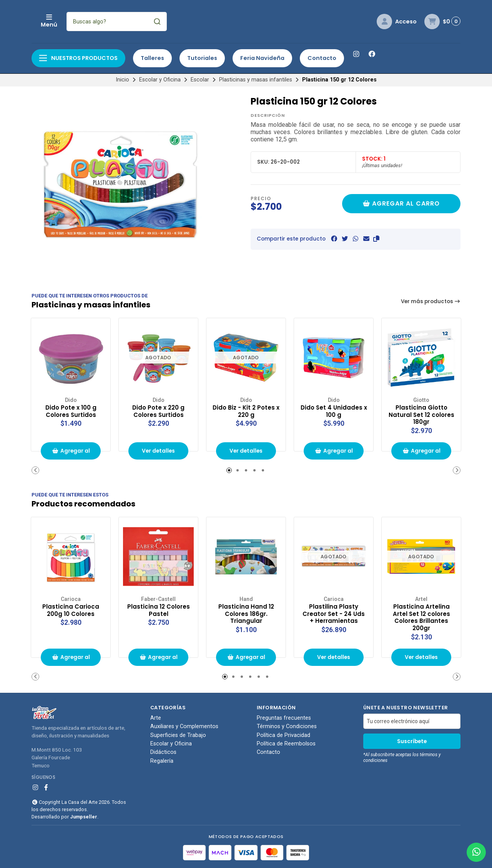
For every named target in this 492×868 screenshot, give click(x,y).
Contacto (322, 58)
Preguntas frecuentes (284, 718)
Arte (156, 718)
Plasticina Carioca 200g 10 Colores (71, 609)
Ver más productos (431, 301)
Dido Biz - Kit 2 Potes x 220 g (246, 410)
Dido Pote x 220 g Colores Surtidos (158, 410)
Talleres (152, 58)
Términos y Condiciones (287, 727)
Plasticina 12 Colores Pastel (159, 609)
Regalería (162, 761)
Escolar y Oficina (160, 80)
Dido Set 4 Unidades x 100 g (334, 410)
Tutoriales (202, 58)
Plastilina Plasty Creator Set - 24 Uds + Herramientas (334, 613)
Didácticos (163, 752)
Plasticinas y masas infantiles (256, 80)
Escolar (200, 80)
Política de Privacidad (283, 735)
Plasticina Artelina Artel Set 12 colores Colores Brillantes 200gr (421, 617)
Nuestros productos (78, 58)
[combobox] (168, 22)
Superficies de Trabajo (178, 735)
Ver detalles (158, 451)
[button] (376, 239)
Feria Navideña (262, 58)
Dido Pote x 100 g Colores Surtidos (71, 410)
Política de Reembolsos (286, 744)
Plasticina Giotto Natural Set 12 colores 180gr (421, 414)
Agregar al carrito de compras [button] (71, 453)
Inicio (122, 80)
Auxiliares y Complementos (184, 727)
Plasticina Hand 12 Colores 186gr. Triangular (246, 613)
